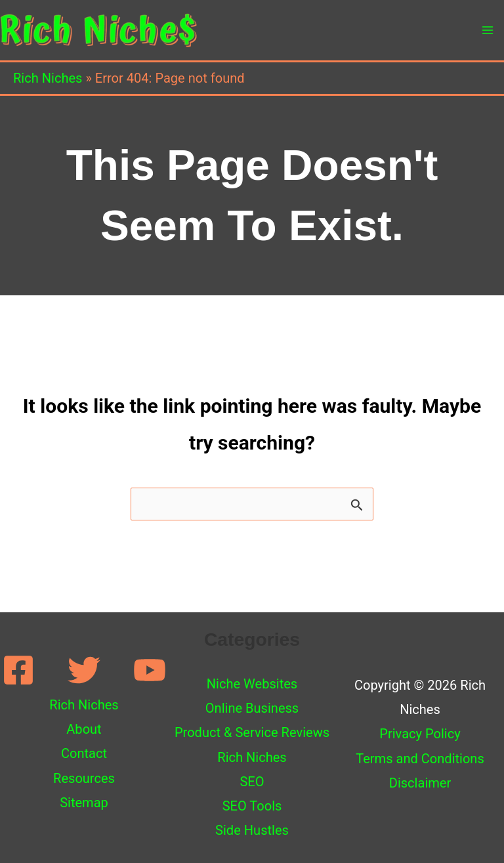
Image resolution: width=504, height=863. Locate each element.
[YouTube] (150, 670)
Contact (84, 753)
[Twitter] (84, 670)
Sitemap (84, 803)
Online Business (252, 708)
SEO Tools (252, 806)
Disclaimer (420, 783)
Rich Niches (48, 78)
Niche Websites (252, 684)
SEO (252, 782)
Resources (84, 778)
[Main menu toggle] (488, 30)
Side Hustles (252, 830)
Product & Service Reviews (252, 732)
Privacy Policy (420, 734)
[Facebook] (18, 670)
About (84, 729)
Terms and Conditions (420, 759)
